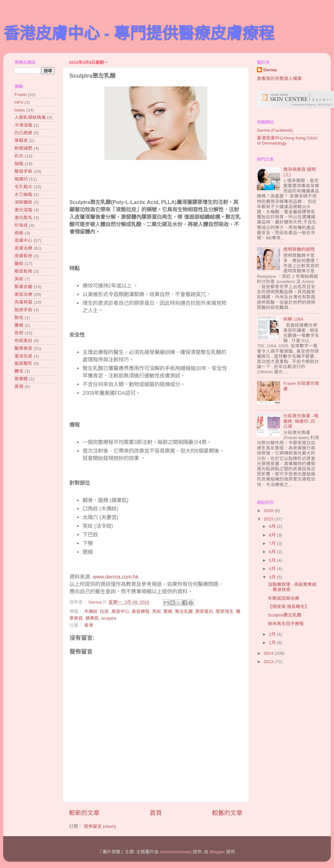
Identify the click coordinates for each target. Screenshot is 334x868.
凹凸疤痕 (23, 133)
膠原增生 (225, 611)
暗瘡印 (21, 179)
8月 (273, 535)
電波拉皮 (23, 356)
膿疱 (19, 325)
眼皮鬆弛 (23, 271)
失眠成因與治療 (284, 598)
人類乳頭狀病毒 (30, 117)
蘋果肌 (92, 618)
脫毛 (19, 318)
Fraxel (21, 95)
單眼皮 (21, 141)
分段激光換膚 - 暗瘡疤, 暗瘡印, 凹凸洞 (301, 421)
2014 (269, 653)
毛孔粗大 (23, 187)
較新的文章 (84, 813)
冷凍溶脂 (23, 125)
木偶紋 (91, 611)
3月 (273, 577)
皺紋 (19, 264)
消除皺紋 (23, 202)
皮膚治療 (23, 248)
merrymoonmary (176, 852)
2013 (269, 662)
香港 (89, 625)
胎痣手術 (23, 310)
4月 (273, 569)
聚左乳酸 (184, 611)
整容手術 (23, 171)
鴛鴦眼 (21, 379)
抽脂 (19, 164)
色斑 (19, 333)
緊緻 (168, 611)
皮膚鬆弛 (23, 256)
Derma (270, 70)
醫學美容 (23, 348)
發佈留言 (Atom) (100, 826)
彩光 (19, 156)
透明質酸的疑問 (299, 249)
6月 (273, 552)
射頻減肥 (23, 148)
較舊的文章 (227, 813)
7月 (273, 543)
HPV (19, 102)
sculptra (109, 618)
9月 (273, 526)
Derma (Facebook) (275, 130)
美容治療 (23, 294)
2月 (273, 634)
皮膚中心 (23, 240)
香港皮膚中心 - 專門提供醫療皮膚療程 (139, 33)
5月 (273, 560)
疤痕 (19, 233)
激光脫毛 (23, 218)
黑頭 (19, 387)
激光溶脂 (23, 210)
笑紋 (157, 611)
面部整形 (23, 363)
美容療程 (141, 611)
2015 (269, 519)
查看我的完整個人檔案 (279, 79)
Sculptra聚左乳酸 (285, 615)
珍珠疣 (21, 225)
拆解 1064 (293, 319)
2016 (269, 511)
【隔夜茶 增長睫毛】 (289, 607)
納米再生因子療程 (286, 624)
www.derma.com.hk (116, 577)
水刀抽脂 (23, 195)
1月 (273, 643)
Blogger (217, 852)
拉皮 (104, 611)
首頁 (156, 813)
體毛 (19, 371)
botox (20, 110)
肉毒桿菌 (23, 302)
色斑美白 (23, 341)
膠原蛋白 (204, 611)
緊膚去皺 (23, 287)
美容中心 (120, 611)
